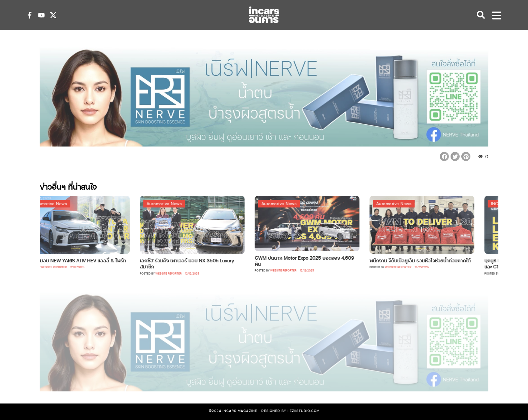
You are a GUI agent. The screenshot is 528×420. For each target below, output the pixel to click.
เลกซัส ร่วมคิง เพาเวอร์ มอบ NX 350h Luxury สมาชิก (195, 263)
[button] (444, 156)
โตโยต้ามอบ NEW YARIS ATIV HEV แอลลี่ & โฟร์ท (84, 260)
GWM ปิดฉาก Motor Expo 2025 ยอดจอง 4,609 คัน (313, 261)
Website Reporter (62, 267)
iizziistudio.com (304, 411)
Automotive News (58, 204)
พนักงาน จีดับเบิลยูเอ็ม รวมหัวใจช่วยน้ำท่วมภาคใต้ (428, 260)
